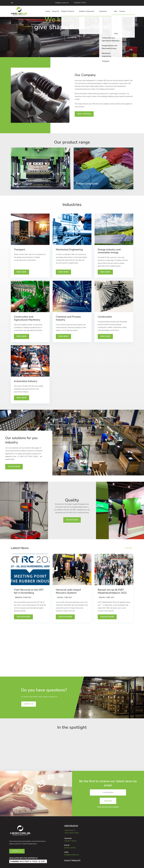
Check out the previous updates (108, 807)
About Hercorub (84, 114)
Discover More (14, 467)
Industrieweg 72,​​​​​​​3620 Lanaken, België (71, 831)
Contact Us (17, 851)
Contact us (72, 38)
